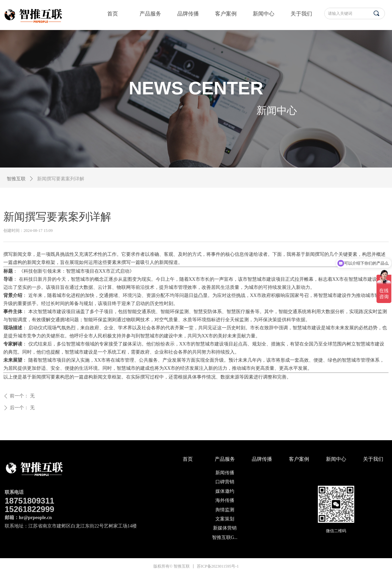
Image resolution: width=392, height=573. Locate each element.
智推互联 (16, 179)
